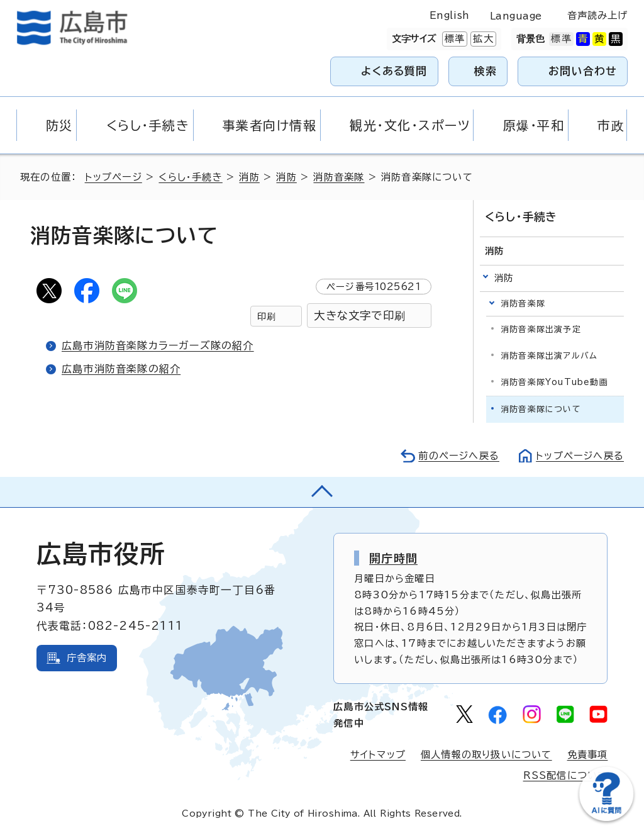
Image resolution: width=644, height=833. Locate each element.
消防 (249, 177)
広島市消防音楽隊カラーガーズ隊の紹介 (158, 345)
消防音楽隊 (339, 177)
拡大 (482, 39)
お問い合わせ (583, 71)
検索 (486, 71)
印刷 (267, 316)
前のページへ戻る (459, 456)
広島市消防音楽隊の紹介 (121, 369)
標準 (453, 39)
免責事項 (588, 755)
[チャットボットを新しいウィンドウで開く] (606, 818)
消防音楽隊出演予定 (541, 329)
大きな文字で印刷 (360, 316)
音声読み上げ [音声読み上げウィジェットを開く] (598, 15)
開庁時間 (393, 558)
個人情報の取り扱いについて (486, 755)
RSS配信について (566, 775)
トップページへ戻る (580, 456)
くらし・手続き (190, 177)
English (450, 15)
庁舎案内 (87, 658)
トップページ (114, 177)
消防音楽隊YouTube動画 (554, 382)
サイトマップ (378, 755)
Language (516, 16)
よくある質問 (394, 71)
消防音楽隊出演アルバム (549, 356)
